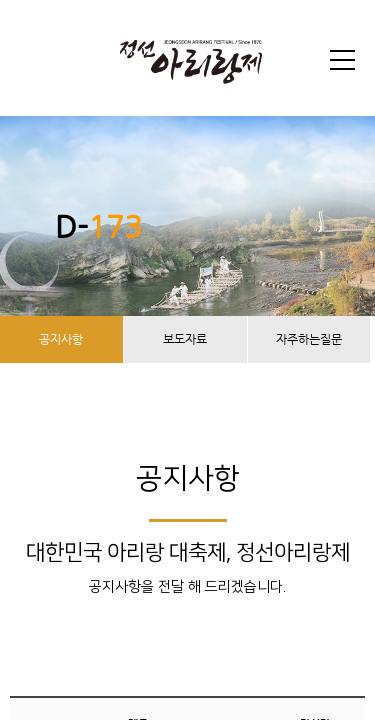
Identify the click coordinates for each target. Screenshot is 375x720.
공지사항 (61, 339)
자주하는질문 (309, 339)
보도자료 (185, 339)
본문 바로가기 (0, 0)
